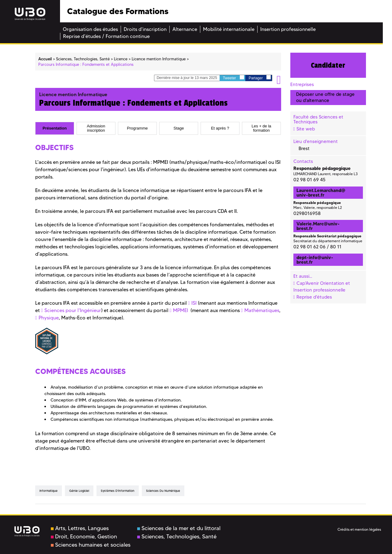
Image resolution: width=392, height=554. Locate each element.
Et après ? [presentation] (220, 128)
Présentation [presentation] (55, 128)
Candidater (328, 65)
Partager (260, 78)
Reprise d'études (314, 297)
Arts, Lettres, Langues (80, 528)
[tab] (55, 128)
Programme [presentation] (138, 128)
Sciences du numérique (163, 491)
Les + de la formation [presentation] (262, 128)
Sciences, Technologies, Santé (177, 537)
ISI (194, 303)
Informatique (49, 491)
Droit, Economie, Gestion (84, 537)
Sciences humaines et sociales (91, 545)
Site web (306, 129)
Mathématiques (262, 310)
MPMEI (181, 310)
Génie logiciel (79, 491)
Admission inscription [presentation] (96, 128)
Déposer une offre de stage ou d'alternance (325, 97)
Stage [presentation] (179, 128)
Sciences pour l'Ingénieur (73, 310)
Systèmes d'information (118, 491)
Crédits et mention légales (359, 529)
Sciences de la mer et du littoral (179, 528)
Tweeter (234, 78)
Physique (49, 318)
